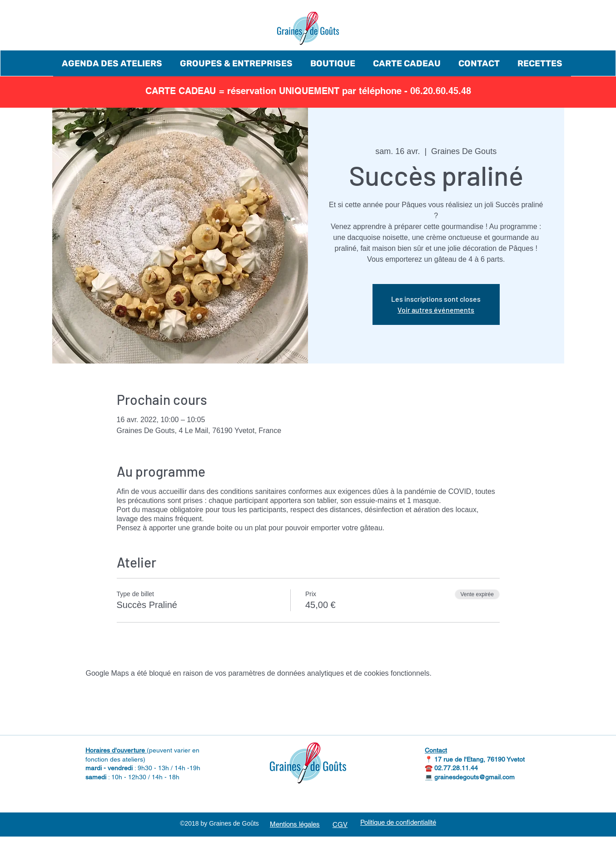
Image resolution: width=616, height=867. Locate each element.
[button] (112, 63)
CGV (340, 825)
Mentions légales (295, 824)
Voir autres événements (436, 310)
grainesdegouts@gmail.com (474, 777)
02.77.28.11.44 (456, 768)
